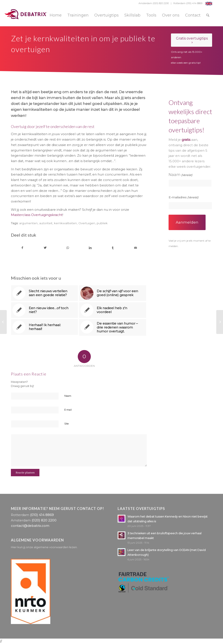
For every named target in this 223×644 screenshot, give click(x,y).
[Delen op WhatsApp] (68, 248)
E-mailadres (183, 197)
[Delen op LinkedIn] (90, 248)
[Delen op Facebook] (22, 248)
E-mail (68, 410)
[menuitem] (56, 15)
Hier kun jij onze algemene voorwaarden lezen (44, 547)
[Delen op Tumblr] (113, 248)
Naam (68, 396)
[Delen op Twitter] (45, 248)
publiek (102, 223)
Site (66, 424)
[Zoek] (208, 15)
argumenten (28, 223)
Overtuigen (87, 223)
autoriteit (46, 223)
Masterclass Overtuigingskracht (37, 215)
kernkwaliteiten (65, 223)
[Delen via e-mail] (136, 248)
